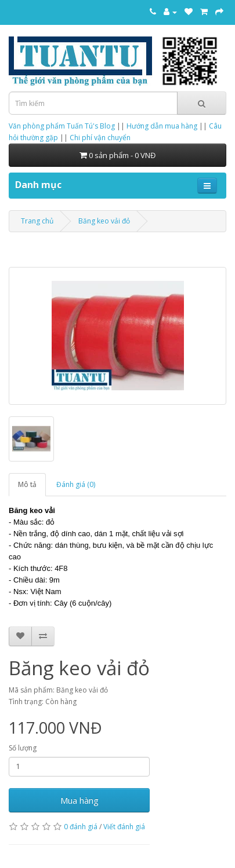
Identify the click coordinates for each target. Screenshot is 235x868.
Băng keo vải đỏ (104, 221)
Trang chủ (37, 221)
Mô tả (27, 484)
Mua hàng (79, 800)
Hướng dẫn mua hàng (162, 126)
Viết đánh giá (124, 827)
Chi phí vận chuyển (100, 138)
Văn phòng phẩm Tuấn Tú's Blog (62, 126)
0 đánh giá (81, 827)
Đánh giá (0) (76, 484)
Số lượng (23, 748)
